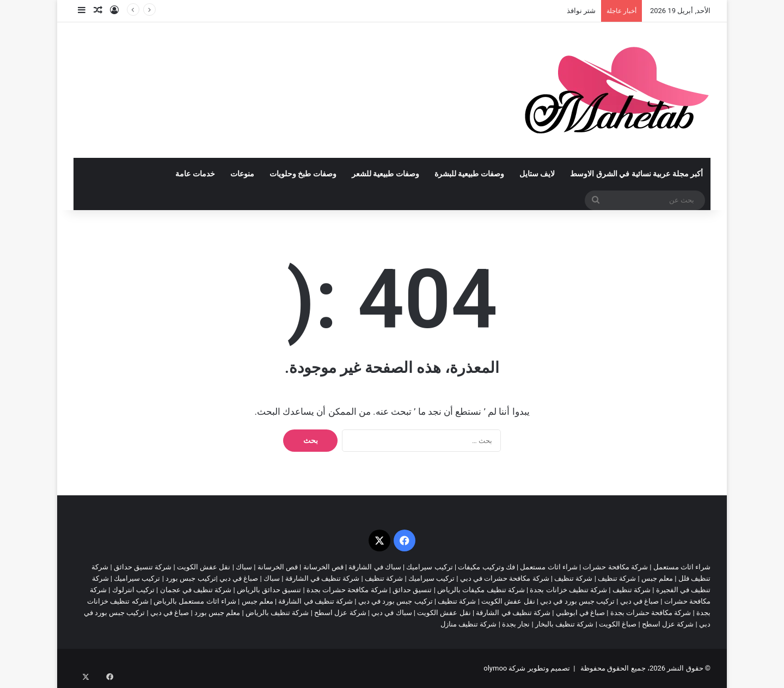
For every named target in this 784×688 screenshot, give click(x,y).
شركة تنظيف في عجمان (196, 590)
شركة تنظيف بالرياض (277, 613)
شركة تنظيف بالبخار (564, 624)
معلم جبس (657, 578)
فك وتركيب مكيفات (486, 567)
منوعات (242, 174)
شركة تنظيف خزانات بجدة (568, 590)
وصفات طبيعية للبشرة (469, 174)
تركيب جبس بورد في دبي (577, 601)
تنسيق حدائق (412, 590)
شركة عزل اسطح (340, 613)
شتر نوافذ (581, 11)
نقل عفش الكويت (204, 567)
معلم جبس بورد (217, 613)
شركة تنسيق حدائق (143, 567)
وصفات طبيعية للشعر (385, 174)
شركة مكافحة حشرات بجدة (347, 590)
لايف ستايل (537, 174)
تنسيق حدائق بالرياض (269, 590)
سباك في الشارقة (375, 567)
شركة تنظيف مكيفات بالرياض (481, 590)
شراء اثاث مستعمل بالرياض (195, 601)
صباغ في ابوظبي (580, 613)
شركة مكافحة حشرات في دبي (505, 578)
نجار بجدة (516, 624)
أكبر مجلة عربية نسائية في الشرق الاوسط (636, 174)
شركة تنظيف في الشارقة (323, 578)
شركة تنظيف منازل (468, 624)
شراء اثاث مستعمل (682, 567)
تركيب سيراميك (431, 578)
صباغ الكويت (618, 624)
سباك (244, 567)
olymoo (495, 668)
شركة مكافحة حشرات (615, 567)
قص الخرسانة (323, 567)
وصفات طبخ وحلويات (303, 174)
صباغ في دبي (639, 601)
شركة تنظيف (617, 578)
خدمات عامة (195, 174)
